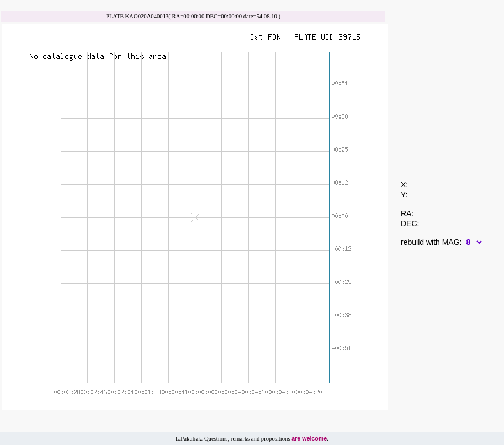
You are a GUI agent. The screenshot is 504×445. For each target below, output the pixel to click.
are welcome (309, 438)
